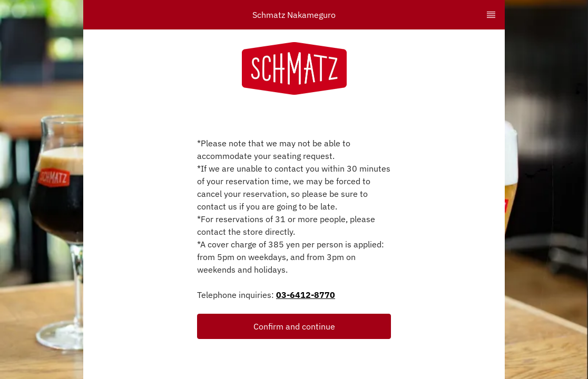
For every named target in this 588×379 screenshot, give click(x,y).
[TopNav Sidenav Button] (491, 15)
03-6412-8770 (306, 295)
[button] (294, 326)
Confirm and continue (294, 326)
